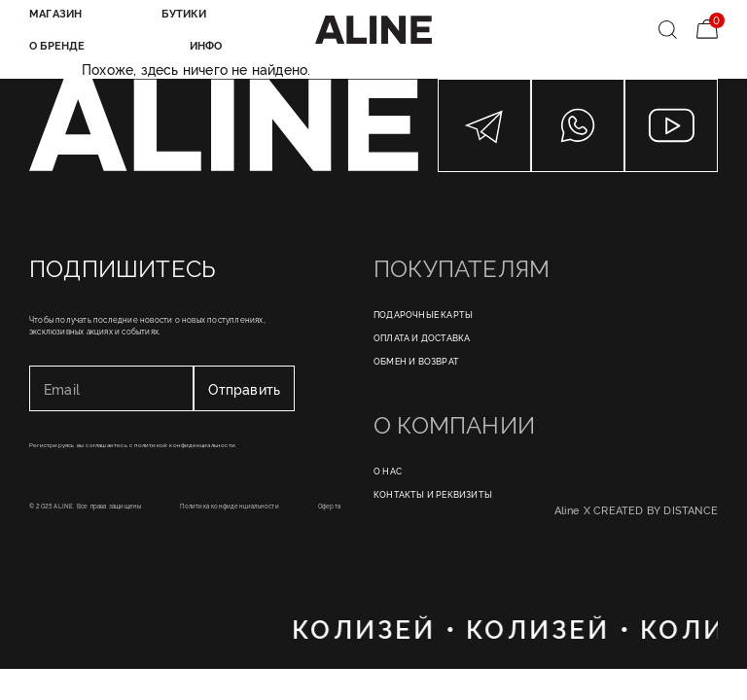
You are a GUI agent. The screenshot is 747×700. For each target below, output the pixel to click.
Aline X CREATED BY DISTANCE (636, 509)
